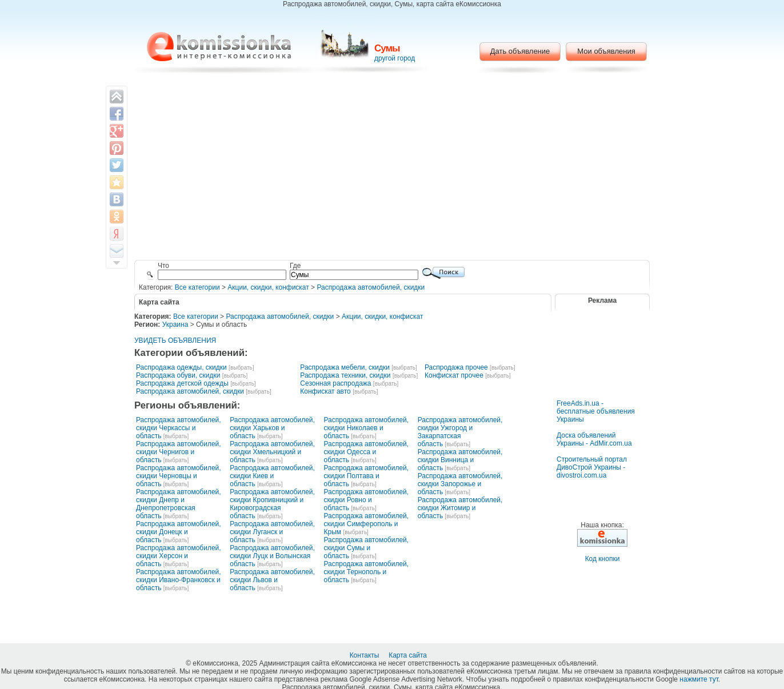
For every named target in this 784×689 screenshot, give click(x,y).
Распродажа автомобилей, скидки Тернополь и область (367, 572)
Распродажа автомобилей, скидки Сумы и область (367, 548)
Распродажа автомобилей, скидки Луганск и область (272, 532)
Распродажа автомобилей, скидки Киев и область (272, 476)
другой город (395, 58)
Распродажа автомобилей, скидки (371, 287)
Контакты (365, 655)
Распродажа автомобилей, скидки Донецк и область (179, 532)
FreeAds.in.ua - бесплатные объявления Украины (596, 411)
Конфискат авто (325, 391)
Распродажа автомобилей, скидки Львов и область (272, 580)
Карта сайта (409, 655)
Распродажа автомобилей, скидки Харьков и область (272, 428)
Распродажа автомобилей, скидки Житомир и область (460, 508)
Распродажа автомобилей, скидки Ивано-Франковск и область (179, 580)
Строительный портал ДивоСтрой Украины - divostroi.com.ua (592, 467)
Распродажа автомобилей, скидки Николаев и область (367, 428)
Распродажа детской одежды (182, 383)
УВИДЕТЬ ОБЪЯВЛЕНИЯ (175, 341)
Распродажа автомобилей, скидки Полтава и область (367, 476)
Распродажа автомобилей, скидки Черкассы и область (179, 428)
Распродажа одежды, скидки (181, 367)
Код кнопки (603, 559)
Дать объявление (520, 51)
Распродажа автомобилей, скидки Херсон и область (179, 556)
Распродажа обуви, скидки (178, 375)
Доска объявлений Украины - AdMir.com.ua (594, 439)
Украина (175, 325)
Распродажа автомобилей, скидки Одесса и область (367, 452)
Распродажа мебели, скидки (345, 367)
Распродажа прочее (456, 367)
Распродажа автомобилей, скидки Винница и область (460, 460)
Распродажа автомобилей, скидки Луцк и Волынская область (272, 556)
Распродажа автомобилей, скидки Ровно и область (367, 500)
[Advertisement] (392, 169)
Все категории (197, 287)
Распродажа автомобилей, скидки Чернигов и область (179, 452)
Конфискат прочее (454, 375)
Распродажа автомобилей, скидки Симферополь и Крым (367, 524)
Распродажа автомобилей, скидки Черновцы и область (179, 476)
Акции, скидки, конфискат (268, 287)
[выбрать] (241, 368)
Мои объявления (606, 51)
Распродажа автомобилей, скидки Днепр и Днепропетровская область (179, 504)
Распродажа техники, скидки (345, 375)
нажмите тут (699, 679)
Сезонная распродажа (335, 383)
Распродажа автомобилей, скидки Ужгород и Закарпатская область (460, 432)
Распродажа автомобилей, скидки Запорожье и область (460, 484)
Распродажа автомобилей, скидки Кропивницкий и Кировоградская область (272, 504)
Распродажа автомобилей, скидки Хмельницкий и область (272, 452)
